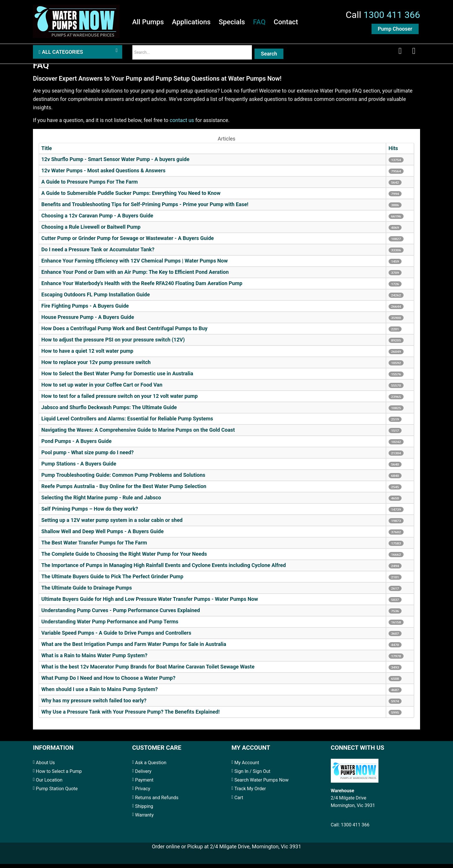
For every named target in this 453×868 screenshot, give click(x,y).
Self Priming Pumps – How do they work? (90, 513)
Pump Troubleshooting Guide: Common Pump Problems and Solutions (123, 479)
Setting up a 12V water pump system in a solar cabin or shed (112, 524)
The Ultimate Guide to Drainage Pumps (87, 592)
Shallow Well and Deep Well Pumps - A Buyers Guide (102, 536)
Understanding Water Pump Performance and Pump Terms (110, 626)
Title (47, 153)
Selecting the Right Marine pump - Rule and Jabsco (101, 502)
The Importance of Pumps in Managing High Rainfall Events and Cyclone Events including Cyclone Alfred (164, 569)
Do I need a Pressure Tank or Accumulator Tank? (98, 254)
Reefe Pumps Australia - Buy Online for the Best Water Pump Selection (124, 491)
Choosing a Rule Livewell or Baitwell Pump (91, 231)
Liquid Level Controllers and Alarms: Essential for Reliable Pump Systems (127, 423)
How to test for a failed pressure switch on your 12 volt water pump (119, 400)
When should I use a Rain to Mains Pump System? (100, 694)
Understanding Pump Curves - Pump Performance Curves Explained (121, 615)
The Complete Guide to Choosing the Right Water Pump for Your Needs (124, 558)
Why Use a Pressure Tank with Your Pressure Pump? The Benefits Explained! (130, 716)
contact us (182, 124)
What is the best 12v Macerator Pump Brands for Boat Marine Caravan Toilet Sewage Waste (148, 671)
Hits (393, 153)
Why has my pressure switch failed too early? (94, 705)
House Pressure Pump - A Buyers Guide (88, 321)
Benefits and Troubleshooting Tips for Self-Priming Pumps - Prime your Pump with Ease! (145, 209)
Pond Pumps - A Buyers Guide (76, 445)
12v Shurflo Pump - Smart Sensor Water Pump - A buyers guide (115, 164)
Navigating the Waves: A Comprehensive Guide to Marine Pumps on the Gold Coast (138, 434)
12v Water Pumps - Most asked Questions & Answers (103, 175)
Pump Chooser (395, 30)
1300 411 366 (392, 16)
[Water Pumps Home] (76, 22)
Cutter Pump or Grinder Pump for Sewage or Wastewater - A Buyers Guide (128, 242)
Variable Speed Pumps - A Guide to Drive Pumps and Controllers (116, 637)
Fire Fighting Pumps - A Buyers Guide (85, 310)
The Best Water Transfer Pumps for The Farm (94, 547)
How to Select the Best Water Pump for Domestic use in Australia (117, 378)
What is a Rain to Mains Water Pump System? (94, 660)
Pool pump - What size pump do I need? (88, 457)
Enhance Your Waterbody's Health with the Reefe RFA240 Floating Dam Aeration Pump (142, 288)
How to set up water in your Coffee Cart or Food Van (102, 389)
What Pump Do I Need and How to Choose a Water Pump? (108, 682)
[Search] (192, 55)
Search (269, 56)
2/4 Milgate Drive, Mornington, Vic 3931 (256, 851)
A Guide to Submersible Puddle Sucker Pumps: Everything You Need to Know (131, 197)
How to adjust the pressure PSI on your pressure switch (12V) (113, 344)
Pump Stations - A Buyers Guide (79, 468)
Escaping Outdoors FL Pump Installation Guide (95, 299)
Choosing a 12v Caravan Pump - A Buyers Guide (97, 220)
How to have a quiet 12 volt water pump (87, 355)
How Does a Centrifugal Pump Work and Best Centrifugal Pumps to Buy (124, 333)
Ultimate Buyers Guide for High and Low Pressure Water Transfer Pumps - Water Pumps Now (150, 603)
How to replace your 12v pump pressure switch (96, 366)
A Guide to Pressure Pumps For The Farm (90, 186)
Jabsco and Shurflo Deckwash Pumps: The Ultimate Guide (109, 412)
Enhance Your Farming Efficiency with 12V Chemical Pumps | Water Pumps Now (134, 265)
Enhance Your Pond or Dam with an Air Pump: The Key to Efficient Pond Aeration (135, 276)
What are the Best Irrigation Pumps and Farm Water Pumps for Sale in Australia (134, 648)
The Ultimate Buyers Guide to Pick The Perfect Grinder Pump (112, 581)
